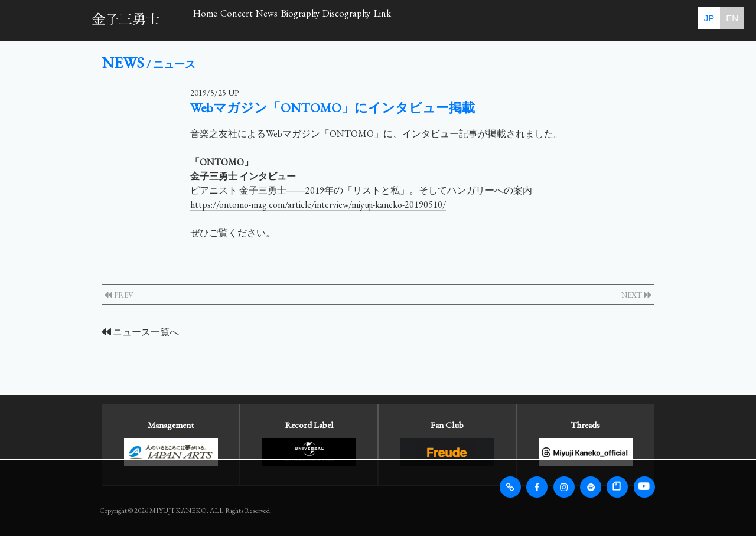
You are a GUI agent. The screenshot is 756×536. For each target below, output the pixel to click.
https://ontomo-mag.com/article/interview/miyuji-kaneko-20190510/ (318, 205)
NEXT (636, 295)
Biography (428, 20)
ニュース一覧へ (140, 332)
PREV (119, 295)
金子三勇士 (126, 20)
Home (223, 20)
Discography (513, 20)
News (357, 20)
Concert (291, 20)
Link (587, 20)
